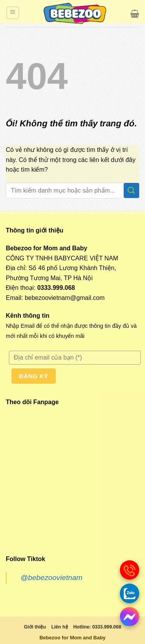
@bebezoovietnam (51, 578)
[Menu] (13, 13)
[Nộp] (131, 190)
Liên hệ (60, 627)
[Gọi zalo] (130, 593)
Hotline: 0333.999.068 (97, 627)
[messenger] (130, 616)
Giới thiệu (35, 627)
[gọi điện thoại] (130, 570)
